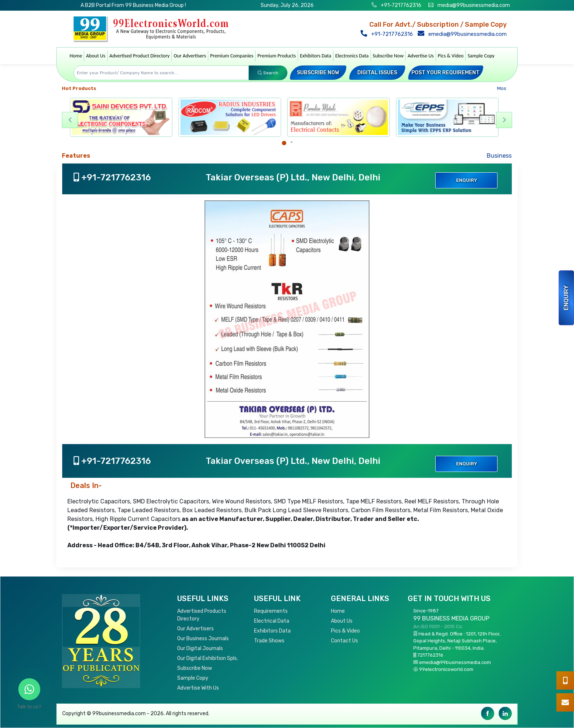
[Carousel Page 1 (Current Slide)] (284, 143)
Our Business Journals (203, 639)
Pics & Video (451, 56)
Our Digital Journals (200, 648)
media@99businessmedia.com (474, 5)
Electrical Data (272, 621)
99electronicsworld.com (446, 669)
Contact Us (344, 641)
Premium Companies (232, 56)
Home (76, 56)
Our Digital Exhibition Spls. (208, 658)
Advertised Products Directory (202, 615)
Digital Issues (377, 73)
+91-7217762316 (400, 5)
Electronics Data (352, 56)
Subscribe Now (388, 56)
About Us (96, 56)
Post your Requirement (446, 73)
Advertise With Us (198, 688)
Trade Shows (269, 641)
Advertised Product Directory (140, 56)
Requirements (271, 611)
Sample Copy (481, 56)
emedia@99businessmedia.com (464, 34)
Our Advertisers (190, 56)
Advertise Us (420, 56)
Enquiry (566, 298)
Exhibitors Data (316, 56)
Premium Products (277, 56)
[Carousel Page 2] (292, 142)
